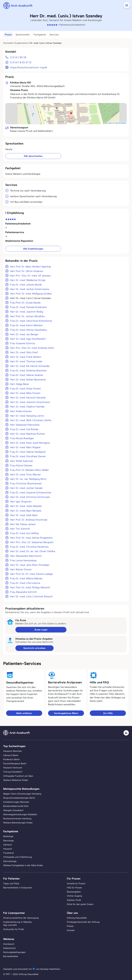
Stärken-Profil (74, 900)
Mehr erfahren (24, 713)
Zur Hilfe (108, 713)
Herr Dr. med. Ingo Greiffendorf (28, 339)
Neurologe (8, 841)
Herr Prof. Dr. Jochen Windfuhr (27, 316)
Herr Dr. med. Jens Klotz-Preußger (30, 565)
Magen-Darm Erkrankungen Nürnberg (22, 794)
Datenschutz (9, 948)
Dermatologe (10, 861)
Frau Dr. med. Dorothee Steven (28, 456)
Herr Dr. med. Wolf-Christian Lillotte (31, 420)
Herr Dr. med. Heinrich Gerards (28, 398)
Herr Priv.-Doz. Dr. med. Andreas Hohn (32, 348)
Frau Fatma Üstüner (21, 465)
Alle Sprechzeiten (33, 156)
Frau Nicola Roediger (22, 438)
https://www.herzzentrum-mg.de (29, 67)
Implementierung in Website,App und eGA (18, 923)
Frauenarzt (9, 853)
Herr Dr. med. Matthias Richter (28, 434)
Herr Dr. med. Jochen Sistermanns (30, 289)
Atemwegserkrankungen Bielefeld (20, 814)
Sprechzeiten (23, 35)
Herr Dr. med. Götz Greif (24, 352)
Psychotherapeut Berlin (15, 763)
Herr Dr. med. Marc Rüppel (25, 447)
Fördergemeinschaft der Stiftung (83, 922)
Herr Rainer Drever (21, 569)
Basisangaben (74, 892)
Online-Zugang (74, 896)
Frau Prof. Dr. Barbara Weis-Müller (30, 470)
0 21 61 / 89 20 (18, 57)
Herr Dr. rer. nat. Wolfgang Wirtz (28, 479)
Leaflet (108, 123)
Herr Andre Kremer (21, 411)
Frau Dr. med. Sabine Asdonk (27, 375)
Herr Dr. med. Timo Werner (25, 474)
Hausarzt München (12, 751)
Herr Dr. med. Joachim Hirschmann (30, 402)
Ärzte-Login (41, 630)
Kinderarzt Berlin (11, 759)
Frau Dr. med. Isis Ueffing (24, 533)
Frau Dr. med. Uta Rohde (24, 429)
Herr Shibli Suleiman (22, 461)
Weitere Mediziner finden (16, 780)
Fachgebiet (40, 35)
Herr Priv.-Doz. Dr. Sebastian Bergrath (32, 542)
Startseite (8, 43)
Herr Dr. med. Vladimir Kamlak (27, 407)
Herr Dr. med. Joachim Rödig (27, 312)
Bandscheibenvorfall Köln (16, 806)
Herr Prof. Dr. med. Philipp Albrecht (30, 587)
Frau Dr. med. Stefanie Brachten (28, 371)
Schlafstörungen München (16, 802)
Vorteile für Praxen (76, 883)
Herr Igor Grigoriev (21, 502)
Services (54, 35)
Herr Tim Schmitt (20, 529)
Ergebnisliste (21, 43)
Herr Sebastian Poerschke (25, 425)
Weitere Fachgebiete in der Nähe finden (23, 865)
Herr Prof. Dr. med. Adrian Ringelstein (31, 538)
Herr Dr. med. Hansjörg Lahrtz (27, 416)
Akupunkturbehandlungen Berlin (19, 798)
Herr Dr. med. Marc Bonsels (26, 511)
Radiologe (8, 836)
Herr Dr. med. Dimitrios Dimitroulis (30, 497)
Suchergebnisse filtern (66, 713)
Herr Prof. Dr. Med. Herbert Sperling (30, 267)
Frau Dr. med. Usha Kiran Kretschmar (31, 321)
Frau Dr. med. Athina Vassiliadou (29, 330)
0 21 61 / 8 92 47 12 (21, 62)
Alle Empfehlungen (33, 249)
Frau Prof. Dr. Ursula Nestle (25, 303)
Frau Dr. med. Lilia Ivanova (25, 583)
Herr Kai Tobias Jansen (23, 524)
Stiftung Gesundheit (77, 918)
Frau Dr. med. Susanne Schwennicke (31, 493)
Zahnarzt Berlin (11, 755)
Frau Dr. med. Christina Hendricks (29, 547)
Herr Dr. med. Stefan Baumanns (28, 380)
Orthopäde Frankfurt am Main (18, 776)
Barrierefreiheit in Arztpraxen (18, 888)
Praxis (8, 35)
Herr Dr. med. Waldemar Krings (28, 280)
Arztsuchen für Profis (14, 929)
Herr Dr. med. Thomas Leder (26, 361)
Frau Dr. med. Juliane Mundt (26, 285)
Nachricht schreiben (34, 648)
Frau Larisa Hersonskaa (23, 560)
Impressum (9, 944)
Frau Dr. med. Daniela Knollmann (28, 307)
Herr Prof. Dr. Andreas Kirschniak (29, 520)
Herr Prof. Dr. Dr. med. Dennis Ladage (31, 574)
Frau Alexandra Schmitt (23, 592)
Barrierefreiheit (11, 956)
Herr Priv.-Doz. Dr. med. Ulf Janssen (30, 276)
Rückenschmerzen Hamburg (17, 819)
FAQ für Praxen (74, 888)
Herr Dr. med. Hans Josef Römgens (30, 443)
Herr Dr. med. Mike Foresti (25, 393)
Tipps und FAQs (11, 883)
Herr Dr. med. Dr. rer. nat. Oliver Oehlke (33, 551)
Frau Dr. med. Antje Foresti (25, 389)
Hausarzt (8, 849)
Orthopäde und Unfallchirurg (18, 857)
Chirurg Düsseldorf (13, 772)
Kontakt (71, 930)
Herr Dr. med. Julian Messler (26, 506)
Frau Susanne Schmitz (23, 343)
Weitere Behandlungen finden (18, 823)
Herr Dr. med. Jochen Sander (27, 488)
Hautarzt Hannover (13, 768)
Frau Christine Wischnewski (26, 484)
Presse (70, 926)
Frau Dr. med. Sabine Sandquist (28, 452)
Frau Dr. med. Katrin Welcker (26, 325)
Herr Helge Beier (20, 384)
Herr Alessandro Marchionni (26, 556)
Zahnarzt (8, 845)
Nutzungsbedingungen (14, 952)
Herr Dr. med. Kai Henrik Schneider (30, 366)
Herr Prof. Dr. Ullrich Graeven (27, 271)
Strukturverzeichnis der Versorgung (21, 918)
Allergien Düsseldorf (13, 810)
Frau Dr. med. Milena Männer (26, 578)
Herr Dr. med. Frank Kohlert (26, 357)
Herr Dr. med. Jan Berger (24, 334)
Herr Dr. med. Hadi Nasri (24, 515)
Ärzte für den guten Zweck (80, 904)
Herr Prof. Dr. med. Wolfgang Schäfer (31, 294)
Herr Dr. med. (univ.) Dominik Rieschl (31, 596)
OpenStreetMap (120, 123)
